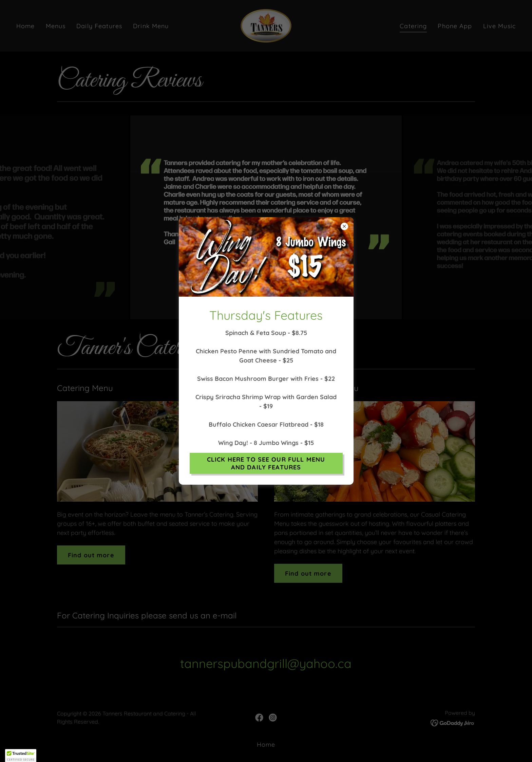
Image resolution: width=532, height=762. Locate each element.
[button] (21, 756)
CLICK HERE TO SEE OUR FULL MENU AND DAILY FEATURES (266, 463)
